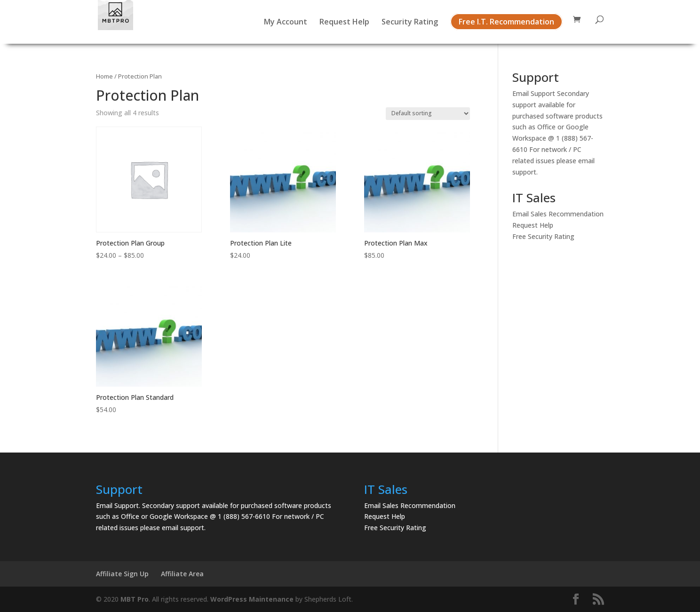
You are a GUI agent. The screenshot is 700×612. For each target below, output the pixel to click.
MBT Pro (135, 599)
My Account (286, 23)
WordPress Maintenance (252, 599)
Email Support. (118, 505)
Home (104, 76)
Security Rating (410, 23)
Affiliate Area (182, 574)
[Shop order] (428, 114)
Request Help (344, 23)
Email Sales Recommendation (558, 214)
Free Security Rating (543, 236)
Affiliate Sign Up (122, 574)
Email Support (534, 93)
